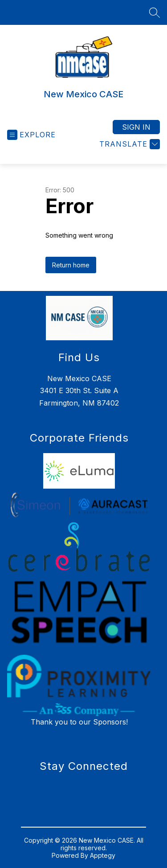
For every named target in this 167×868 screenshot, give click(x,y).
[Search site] (155, 12)
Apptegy (103, 855)
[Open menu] (31, 135)
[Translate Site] (128, 144)
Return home (71, 265)
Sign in (136, 127)
